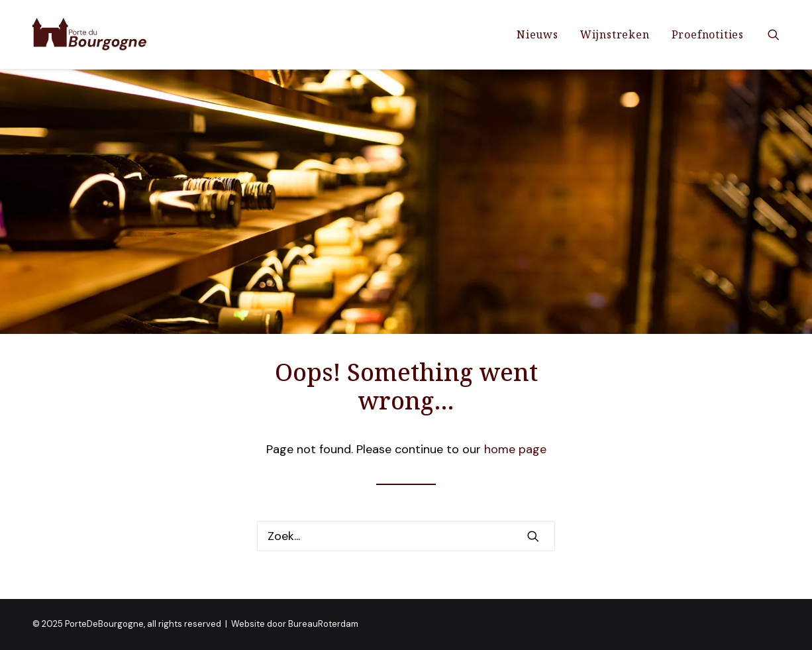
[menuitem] (537, 34)
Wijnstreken (615, 34)
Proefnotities (708, 34)
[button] (774, 34)
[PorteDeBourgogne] (90, 34)
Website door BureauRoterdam (295, 624)
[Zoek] (406, 536)
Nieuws (537, 34)
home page (515, 449)
